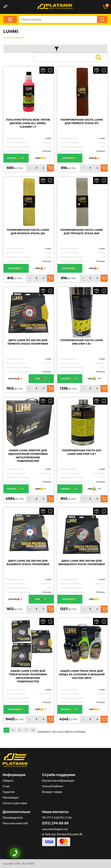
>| (33, 730)
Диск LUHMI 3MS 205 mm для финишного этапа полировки (82, 563)
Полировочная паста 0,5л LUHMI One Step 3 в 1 (82, 452)
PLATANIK (28, 864)
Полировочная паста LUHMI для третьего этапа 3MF (82, 232)
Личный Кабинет (53, 786)
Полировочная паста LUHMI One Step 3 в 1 (82, 342)
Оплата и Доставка (15, 803)
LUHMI (48, 138)
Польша (47, 151)
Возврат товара (52, 792)
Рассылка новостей (15, 823)
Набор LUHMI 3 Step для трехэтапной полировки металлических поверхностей (28, 676)
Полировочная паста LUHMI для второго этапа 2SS (28, 232)
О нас (6, 786)
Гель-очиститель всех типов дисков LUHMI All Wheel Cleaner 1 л (28, 123)
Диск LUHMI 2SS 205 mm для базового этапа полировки (28, 563)
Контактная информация (58, 780)
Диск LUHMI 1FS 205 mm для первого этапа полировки (28, 342)
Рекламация (11, 797)
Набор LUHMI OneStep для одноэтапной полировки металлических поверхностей (28, 456)
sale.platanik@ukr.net (55, 829)
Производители (13, 817)
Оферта (8, 780)
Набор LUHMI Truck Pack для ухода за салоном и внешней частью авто (82, 674)
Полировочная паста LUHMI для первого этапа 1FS (82, 121)
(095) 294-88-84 (55, 823)
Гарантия (9, 792)
